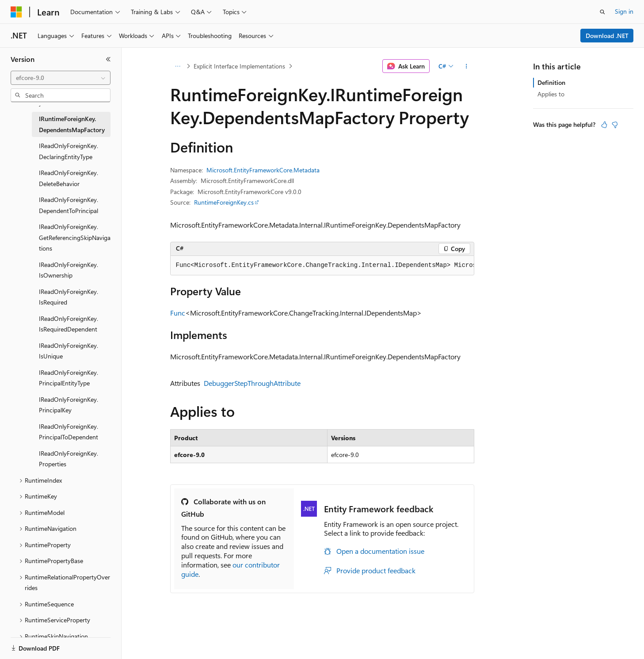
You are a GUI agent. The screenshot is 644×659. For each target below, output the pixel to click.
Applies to (551, 94)
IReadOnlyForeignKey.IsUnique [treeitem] (69, 351)
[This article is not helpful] (615, 125)
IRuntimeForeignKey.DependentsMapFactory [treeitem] (72, 124)
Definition (551, 82)
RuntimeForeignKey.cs (224, 202)
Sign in (624, 11)
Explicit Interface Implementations (239, 66)
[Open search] (602, 12)
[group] (322, 266)
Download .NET (607, 36)
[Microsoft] (16, 12)
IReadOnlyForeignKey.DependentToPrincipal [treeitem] (69, 205)
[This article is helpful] (604, 125)
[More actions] (466, 66)
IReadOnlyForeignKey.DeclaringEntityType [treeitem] (69, 151)
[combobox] (61, 78)
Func (178, 313)
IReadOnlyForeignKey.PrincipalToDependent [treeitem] (69, 432)
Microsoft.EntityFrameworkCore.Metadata (263, 170)
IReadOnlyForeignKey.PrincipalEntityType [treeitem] (69, 378)
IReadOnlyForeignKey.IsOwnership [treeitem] (69, 270)
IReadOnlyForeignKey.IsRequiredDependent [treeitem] (69, 324)
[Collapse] (108, 59)
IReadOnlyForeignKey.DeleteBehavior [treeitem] (69, 178)
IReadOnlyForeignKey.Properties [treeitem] (69, 459)
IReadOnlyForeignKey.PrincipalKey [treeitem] (69, 405)
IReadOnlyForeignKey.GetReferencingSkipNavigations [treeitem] (75, 237)
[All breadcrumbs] (178, 66)
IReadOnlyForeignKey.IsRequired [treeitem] (69, 297)
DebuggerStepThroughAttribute (252, 383)
